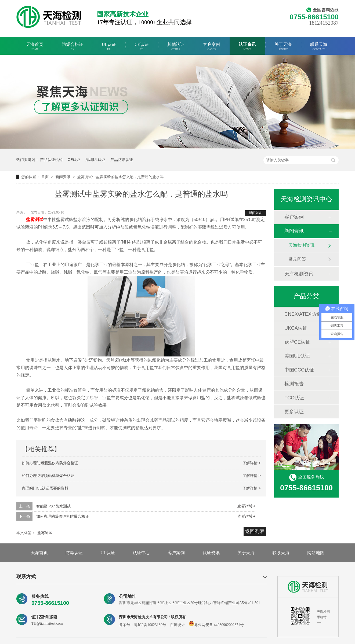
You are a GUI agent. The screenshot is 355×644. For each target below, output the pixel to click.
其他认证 (176, 47)
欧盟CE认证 (297, 342)
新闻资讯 (63, 177)
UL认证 (109, 47)
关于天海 (283, 47)
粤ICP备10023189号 (150, 625)
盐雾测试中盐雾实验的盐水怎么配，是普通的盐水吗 (120, 177)
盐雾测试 (45, 533)
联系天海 (319, 47)
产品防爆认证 (122, 160)
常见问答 (297, 259)
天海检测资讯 (302, 245)
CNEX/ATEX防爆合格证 (306, 314)
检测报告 (294, 384)
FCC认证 (294, 398)
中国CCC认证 (299, 370)
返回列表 (255, 213)
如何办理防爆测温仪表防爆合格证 (50, 463)
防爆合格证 (73, 47)
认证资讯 (247, 47)
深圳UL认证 (95, 160)
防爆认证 (74, 553)
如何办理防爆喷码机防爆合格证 (48, 476)
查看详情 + (246, 506)
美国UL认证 (297, 356)
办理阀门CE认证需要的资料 (45, 488)
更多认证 (294, 412)
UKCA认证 (296, 328)
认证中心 (141, 553)
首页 (45, 177)
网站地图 (316, 553)
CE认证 (142, 47)
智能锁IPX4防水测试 (53, 506)
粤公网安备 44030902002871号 (216, 625)
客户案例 (212, 47)
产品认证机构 (51, 160)
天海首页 (35, 47)
